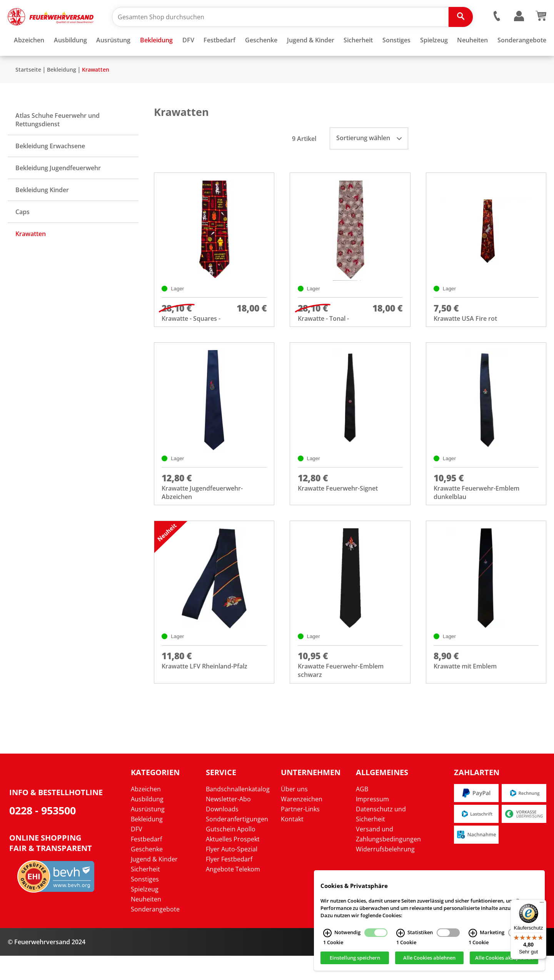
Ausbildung (147, 823)
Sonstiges (145, 903)
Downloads (222, 833)
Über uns (294, 813)
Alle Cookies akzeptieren (504, 958)
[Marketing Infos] (473, 933)
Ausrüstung (148, 833)
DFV (137, 853)
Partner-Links (300, 833)
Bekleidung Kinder (42, 213)
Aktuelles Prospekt (233, 863)
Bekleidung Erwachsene (50, 169)
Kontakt (292, 843)
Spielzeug (145, 913)
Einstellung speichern (355, 958)
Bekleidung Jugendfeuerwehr (58, 191)
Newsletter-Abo (228, 823)
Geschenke (147, 873)
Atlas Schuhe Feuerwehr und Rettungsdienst (58, 142)
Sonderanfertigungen (237, 843)
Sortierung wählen (369, 161)
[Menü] (542, 904)
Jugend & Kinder (154, 883)
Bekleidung (62, 92)
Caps (23, 235)
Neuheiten (146, 923)
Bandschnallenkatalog (238, 813)
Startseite (28, 92)
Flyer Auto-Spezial (232, 873)
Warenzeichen (302, 823)
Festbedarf (146, 863)
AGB (362, 813)
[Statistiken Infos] (400, 933)
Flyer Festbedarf (229, 883)
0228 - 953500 (43, 835)
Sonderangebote (155, 933)
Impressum (372, 823)
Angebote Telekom (233, 893)
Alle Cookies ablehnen (429, 958)
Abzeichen (146, 813)
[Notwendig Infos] (327, 933)
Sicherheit (145, 893)
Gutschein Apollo (231, 853)
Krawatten (96, 92)
